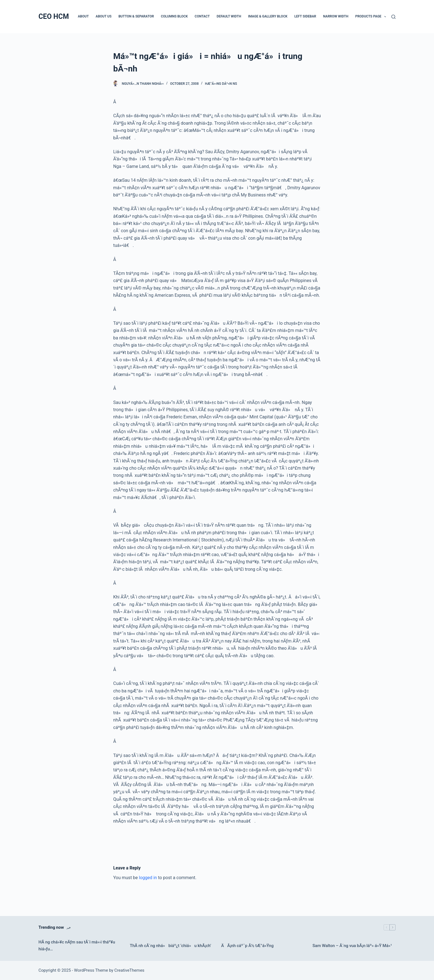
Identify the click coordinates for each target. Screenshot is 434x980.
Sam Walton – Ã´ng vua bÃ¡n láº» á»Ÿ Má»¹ (352, 946)
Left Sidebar (305, 16)
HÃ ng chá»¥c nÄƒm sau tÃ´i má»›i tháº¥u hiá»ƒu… (77, 946)
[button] (385, 17)
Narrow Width (336, 16)
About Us (104, 16)
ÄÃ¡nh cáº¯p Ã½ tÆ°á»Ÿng (247, 946)
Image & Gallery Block (268, 16)
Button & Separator (136, 16)
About (83, 16)
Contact (202, 16)
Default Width (229, 16)
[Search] (393, 17)
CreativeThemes (129, 970)
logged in (148, 878)
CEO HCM (54, 16)
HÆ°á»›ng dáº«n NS (221, 84)
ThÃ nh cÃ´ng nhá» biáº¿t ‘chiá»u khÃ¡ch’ (170, 946)
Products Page (372, 17)
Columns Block (174, 16)
